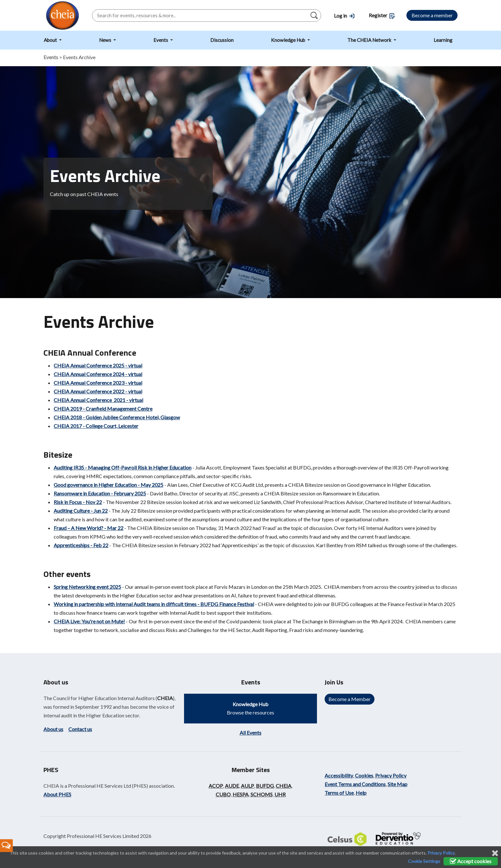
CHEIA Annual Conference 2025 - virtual (98, 365)
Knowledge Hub (289, 40)
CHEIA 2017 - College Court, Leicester (96, 426)
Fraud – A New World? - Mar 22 (89, 528)
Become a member (432, 15)
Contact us (80, 729)
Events (161, 40)
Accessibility (339, 775)
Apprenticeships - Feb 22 (81, 545)
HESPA (241, 794)
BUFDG (265, 786)
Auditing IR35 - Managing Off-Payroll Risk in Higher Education (123, 467)
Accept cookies (471, 861)
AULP (247, 786)
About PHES (57, 794)
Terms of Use (339, 793)
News (106, 40)
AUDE (232, 786)
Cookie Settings (424, 861)
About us (53, 729)
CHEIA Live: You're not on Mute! (89, 621)
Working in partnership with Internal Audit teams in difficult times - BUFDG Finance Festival (154, 604)
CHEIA (165, 698)
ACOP (216, 786)
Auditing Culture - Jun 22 (81, 511)
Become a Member (350, 699)
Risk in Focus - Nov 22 (78, 502)
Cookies (364, 775)
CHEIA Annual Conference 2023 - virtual (98, 383)
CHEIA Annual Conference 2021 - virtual (98, 400)
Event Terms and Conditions (355, 784)
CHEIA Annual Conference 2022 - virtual (98, 391)
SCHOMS (262, 794)
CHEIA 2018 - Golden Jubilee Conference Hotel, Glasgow (117, 417)
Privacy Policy (391, 775)
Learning (443, 40)
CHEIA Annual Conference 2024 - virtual (98, 374)
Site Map (397, 784)
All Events (250, 733)
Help (361, 793)
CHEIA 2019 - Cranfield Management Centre (103, 409)
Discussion (222, 40)
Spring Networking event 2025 (87, 587)
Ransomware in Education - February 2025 (100, 493)
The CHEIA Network (370, 40)
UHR (280, 794)
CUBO (223, 794)
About (51, 40)
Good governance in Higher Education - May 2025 (108, 485)
